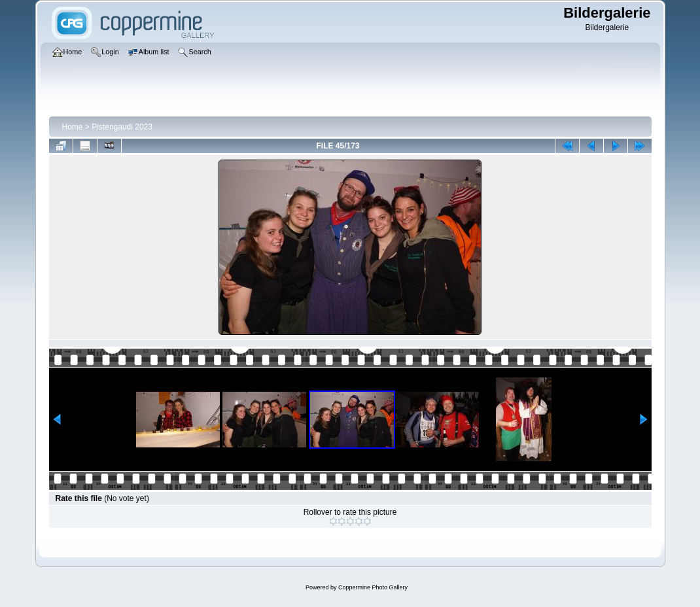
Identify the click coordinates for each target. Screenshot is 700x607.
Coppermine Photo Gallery (373, 587)
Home (73, 127)
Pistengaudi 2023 (122, 127)
